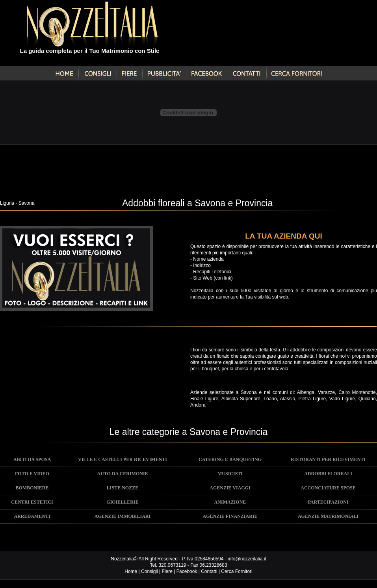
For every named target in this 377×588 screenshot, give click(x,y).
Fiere (167, 571)
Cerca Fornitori (237, 571)
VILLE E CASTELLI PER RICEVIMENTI (123, 459)
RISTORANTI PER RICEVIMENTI (328, 459)
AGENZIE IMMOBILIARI (123, 516)
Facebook (187, 571)
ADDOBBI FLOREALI (328, 474)
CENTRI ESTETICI (32, 502)
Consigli (149, 571)
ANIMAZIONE (230, 502)
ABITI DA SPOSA (32, 459)
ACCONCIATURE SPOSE (328, 488)
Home (131, 571)
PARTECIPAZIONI (328, 502)
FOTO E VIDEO (32, 474)
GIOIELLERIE (122, 502)
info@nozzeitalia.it (247, 559)
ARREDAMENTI (32, 516)
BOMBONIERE (32, 488)
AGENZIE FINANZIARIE (230, 516)
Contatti (209, 571)
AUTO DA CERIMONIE (122, 474)
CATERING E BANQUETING (230, 459)
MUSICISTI (230, 474)
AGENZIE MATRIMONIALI (328, 516)
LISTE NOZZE (123, 488)
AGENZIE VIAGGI (230, 488)
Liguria (7, 203)
